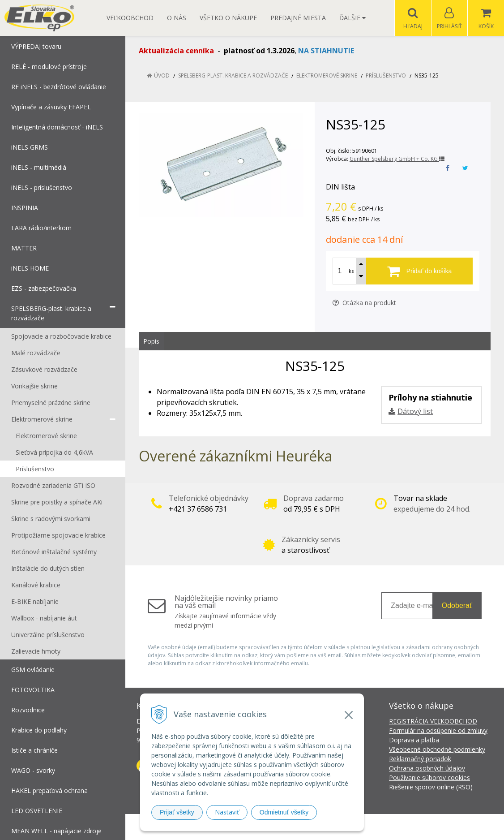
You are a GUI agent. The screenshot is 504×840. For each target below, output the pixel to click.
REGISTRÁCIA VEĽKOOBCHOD (433, 721)
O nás (177, 18)
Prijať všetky (177, 812)
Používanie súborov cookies (429, 778)
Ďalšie (352, 18)
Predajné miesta (298, 18)
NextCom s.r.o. (413, 827)
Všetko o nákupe (228, 18)
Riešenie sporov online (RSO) (431, 787)
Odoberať (457, 605)
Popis (151, 341)
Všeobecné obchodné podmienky (437, 749)
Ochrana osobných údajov (427, 768)
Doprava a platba (414, 740)
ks (351, 271)
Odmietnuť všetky (284, 812)
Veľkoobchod (130, 18)
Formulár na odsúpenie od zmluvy (438, 730)
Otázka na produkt (364, 303)
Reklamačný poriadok (420, 759)
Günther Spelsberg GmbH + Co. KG (397, 159)
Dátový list (415, 411)
